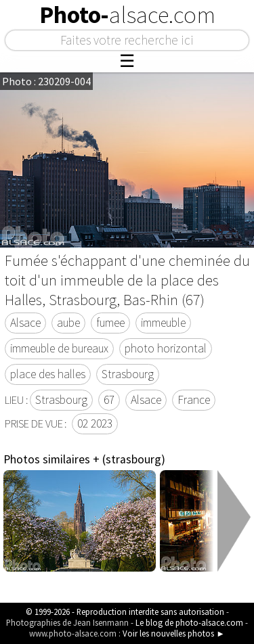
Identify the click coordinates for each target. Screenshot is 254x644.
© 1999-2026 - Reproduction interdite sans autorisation (125, 612)
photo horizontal (166, 348)
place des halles (48, 374)
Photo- (127, 15)
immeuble (163, 323)
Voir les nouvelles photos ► (174, 633)
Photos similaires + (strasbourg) (84, 459)
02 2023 (95, 423)
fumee (110, 323)
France (194, 400)
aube (68, 323)
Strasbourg (128, 374)
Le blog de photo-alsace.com (189, 622)
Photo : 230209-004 (46, 81)
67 (109, 400)
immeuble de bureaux (59, 348)
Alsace (25, 323)
